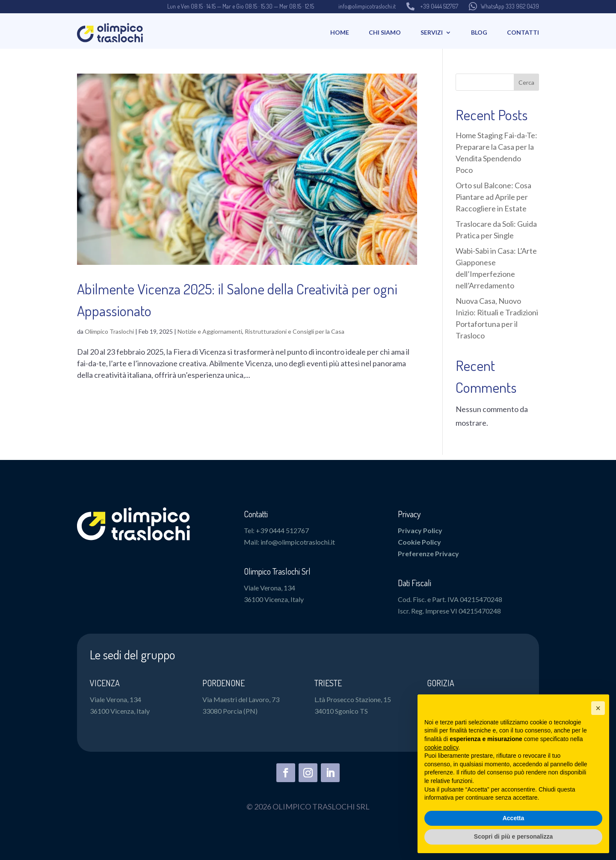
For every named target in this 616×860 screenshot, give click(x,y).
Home (340, 32)
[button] (598, 708)
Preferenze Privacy (428, 553)
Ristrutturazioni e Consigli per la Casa (295, 331)
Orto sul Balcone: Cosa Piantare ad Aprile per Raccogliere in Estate (493, 197)
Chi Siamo (385, 32)
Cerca (526, 82)
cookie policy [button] (441, 747)
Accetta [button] (514, 818)
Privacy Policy (420, 530)
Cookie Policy (419, 542)
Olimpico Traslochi (109, 331)
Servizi (432, 32)
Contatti (523, 32)
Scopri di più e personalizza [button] (513, 836)
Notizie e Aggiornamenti (210, 331)
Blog (479, 32)
